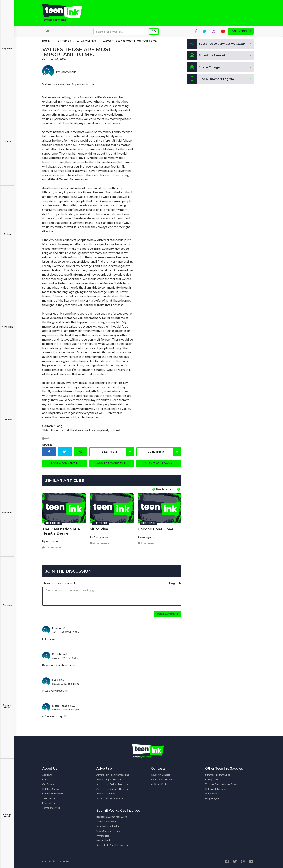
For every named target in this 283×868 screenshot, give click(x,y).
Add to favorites (112, 463)
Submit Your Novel (106, 821)
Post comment (168, 614)
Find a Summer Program (211, 79)
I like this (117, 452)
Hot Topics (63, 41)
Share (47, 445)
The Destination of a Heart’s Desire (61, 531)
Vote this (164, 452)
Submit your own (159, 463)
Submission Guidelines (109, 826)
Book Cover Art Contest (163, 779)
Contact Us (48, 779)
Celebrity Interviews (53, 793)
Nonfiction (7, 324)
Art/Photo (7, 510)
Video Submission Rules (109, 831)
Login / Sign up (241, 32)
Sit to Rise (99, 529)
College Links (212, 779)
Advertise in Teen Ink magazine (113, 775)
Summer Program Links (218, 775)
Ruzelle (57, 654)
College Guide (7, 813)
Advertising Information (109, 779)
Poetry (7, 139)
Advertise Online (106, 793)
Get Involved (103, 840)
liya (54, 680)
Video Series (212, 793)
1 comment (146, 543)
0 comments (52, 547)
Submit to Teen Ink (207, 56)
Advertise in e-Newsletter (110, 798)
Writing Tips (103, 835)
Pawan (56, 628)
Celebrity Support (51, 789)
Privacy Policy (49, 803)
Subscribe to (216, 44)
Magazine (7, 46)
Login (175, 583)
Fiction (7, 231)
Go (154, 32)
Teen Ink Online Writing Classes (222, 784)
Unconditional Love (155, 529)
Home (46, 41)
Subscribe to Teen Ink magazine (113, 845)
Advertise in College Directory (112, 784)
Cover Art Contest (160, 775)
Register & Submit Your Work (112, 817)
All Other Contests (161, 784)
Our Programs (50, 784)
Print (47, 439)
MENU (51, 32)
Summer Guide (7, 704)
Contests (7, 602)
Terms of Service (51, 808)
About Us (47, 775)
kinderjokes (60, 705)
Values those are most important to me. (130, 41)
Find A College (204, 68)
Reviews (7, 417)
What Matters (87, 41)
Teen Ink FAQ (49, 798)
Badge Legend (213, 798)
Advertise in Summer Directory (113, 789)
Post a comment (65, 463)
